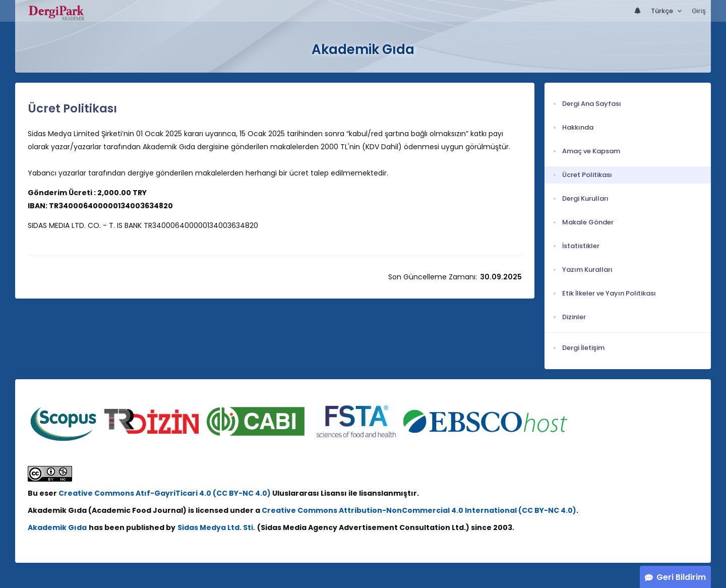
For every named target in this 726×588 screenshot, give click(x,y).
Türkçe (663, 11)
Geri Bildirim (681, 577)
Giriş (699, 11)
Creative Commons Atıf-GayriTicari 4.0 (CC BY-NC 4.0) (165, 493)
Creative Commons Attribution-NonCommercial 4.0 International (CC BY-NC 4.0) (419, 510)
